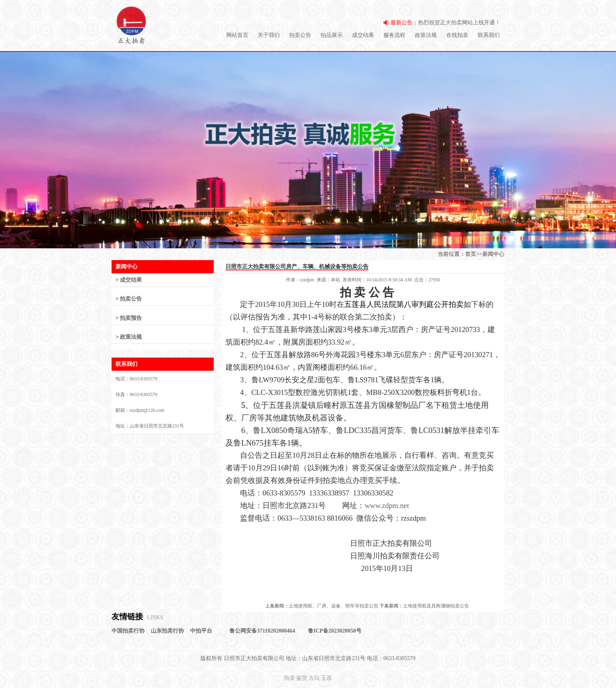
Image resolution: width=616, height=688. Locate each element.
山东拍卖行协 (167, 631)
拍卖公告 (300, 35)
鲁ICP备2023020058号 (335, 631)
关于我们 (269, 35)
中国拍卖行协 (128, 631)
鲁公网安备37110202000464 (262, 631)
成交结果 (363, 35)
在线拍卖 (457, 35)
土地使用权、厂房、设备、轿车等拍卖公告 (334, 606)
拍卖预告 (131, 318)
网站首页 (237, 35)
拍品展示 (332, 35)
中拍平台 (201, 631)
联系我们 (489, 35)
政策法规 (426, 35)
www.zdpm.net (387, 505)
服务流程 (394, 35)
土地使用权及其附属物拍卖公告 (436, 606)
